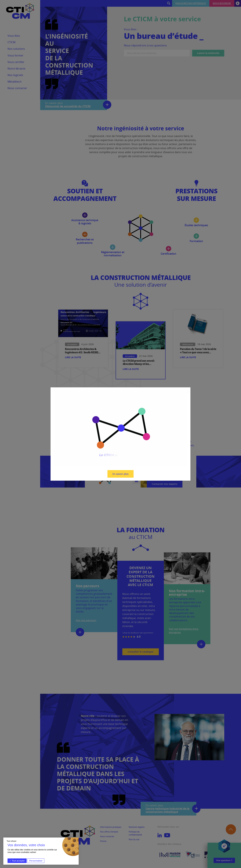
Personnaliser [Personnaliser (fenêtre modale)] (36, 861)
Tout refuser (12, 841)
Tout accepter (17, 861)
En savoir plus (120, 474)
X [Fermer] (188, 392)
